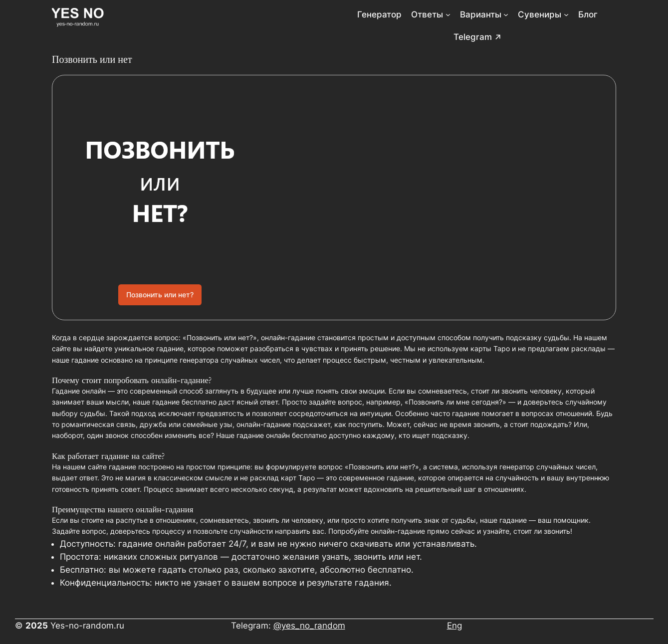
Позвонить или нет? (160, 295)
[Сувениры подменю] (566, 14)
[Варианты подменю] (506, 14)
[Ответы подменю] (448, 14)
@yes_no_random (309, 626)
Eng (454, 626)
